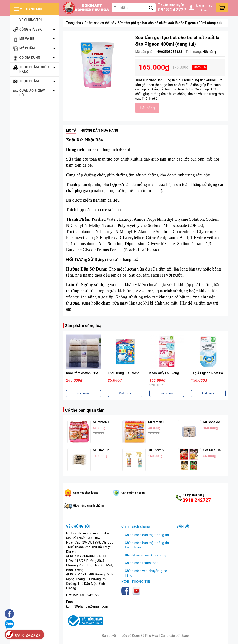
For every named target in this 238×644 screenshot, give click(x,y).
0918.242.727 (89, 595)
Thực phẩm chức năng (34, 69)
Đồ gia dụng (30, 58)
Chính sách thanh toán (142, 563)
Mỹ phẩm (27, 48)
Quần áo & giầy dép (32, 93)
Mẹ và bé (27, 39)
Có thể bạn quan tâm (85, 410)
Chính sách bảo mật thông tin (147, 535)
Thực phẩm (29, 81)
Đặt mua (84, 393)
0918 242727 (172, 10)
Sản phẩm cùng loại (84, 326)
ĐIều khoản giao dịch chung (145, 555)
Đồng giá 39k (30, 29)
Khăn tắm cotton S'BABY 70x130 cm (93, 373)
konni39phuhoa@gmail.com (87, 606)
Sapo (185, 636)
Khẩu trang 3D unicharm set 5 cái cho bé (138, 373)
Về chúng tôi (31, 20)
